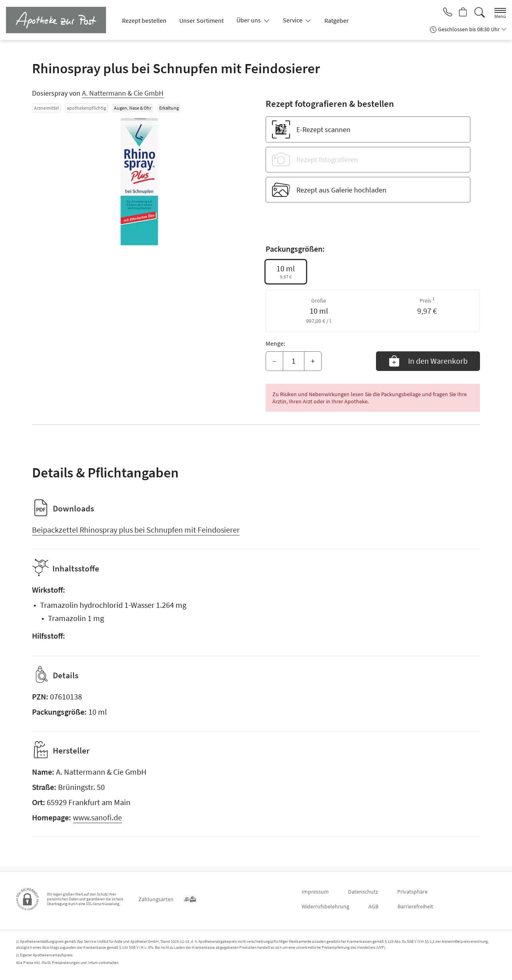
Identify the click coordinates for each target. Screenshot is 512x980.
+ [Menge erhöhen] (313, 361)
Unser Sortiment (201, 20)
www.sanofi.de (97, 823)
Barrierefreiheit (415, 906)
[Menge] (294, 361)
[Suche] (480, 13)
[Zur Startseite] (59, 20)
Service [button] (293, 20)
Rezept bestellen (144, 20)
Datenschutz (363, 892)
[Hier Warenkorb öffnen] (462, 13)
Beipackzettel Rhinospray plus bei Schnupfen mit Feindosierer (136, 530)
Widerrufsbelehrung (325, 906)
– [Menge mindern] (274, 361)
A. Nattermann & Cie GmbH (123, 93)
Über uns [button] (249, 20)
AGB (373, 906)
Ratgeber (337, 20)
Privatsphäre (412, 892)
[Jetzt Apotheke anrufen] (445, 13)
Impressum (315, 892)
